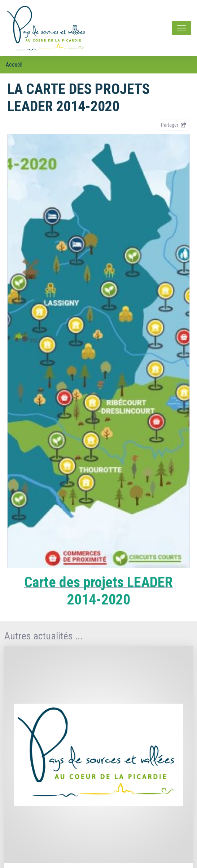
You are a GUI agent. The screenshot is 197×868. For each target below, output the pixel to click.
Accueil (14, 65)
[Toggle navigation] (181, 28)
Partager (174, 125)
